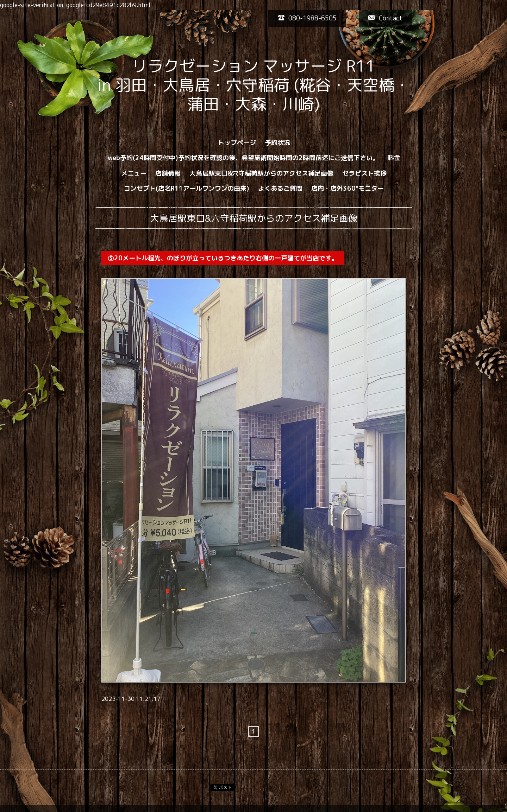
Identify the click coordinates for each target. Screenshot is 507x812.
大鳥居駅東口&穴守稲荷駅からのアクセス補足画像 (261, 173)
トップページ (237, 143)
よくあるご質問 (280, 188)
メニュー (134, 173)
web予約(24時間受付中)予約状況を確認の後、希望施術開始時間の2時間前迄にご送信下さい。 (243, 158)
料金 (394, 158)
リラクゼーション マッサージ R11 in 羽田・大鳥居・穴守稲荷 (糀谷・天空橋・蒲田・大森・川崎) (284, 85)
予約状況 (277, 143)
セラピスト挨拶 (364, 173)
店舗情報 (168, 173)
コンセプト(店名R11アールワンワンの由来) (187, 188)
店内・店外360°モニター (348, 188)
